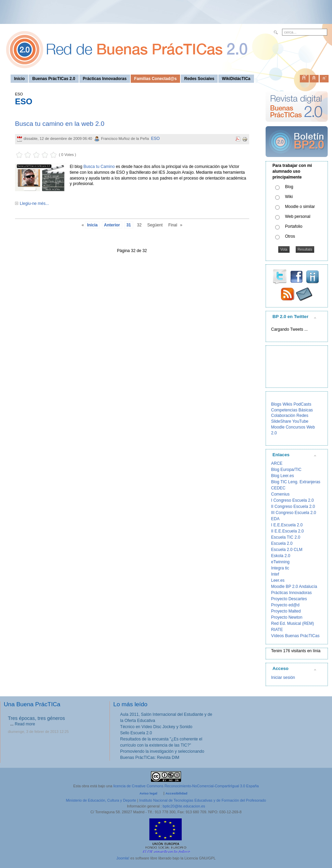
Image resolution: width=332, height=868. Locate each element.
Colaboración (283, 416)
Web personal (298, 216)
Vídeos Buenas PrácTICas (295, 636)
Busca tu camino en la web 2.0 (60, 124)
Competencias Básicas (292, 410)
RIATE (277, 630)
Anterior (112, 225)
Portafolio (294, 226)
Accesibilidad (176, 793)
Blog (289, 187)
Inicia (92, 225)
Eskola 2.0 (281, 556)
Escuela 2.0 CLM (287, 550)
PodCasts (302, 404)
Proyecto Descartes (289, 599)
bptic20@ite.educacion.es (184, 806)
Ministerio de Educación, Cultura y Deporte (101, 800)
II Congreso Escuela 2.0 (293, 507)
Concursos (296, 427)
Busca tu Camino (99, 167)
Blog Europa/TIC (286, 470)
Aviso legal (149, 793)
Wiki (289, 197)
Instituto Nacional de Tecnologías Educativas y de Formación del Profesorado (203, 800)
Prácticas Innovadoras (291, 593)
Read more (25, 724)
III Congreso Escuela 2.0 (293, 513)
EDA (275, 519)
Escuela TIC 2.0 (286, 537)
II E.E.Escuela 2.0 (287, 531)
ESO (155, 139)
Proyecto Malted (286, 611)
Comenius (280, 494)
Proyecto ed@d (285, 605)
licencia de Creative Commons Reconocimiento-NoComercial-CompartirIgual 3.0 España (186, 786)
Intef (275, 574)
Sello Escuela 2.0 (136, 733)
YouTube (300, 421)
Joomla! (123, 858)
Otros (290, 236)
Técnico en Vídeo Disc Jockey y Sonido (156, 727)
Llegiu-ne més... (34, 203)
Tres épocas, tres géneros (36, 718)
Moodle (278, 427)
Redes (302, 416)
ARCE (277, 463)
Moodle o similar (300, 207)
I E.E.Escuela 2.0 (287, 525)
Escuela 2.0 (282, 543)
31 (129, 225)
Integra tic (280, 568)
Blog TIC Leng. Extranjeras (296, 482)
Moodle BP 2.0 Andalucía (294, 587)
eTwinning (280, 562)
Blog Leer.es (283, 476)
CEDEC (278, 488)
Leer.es (278, 580)
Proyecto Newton (287, 617)
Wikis (287, 404)
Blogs (276, 404)
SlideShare (281, 421)
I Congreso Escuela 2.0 (292, 500)
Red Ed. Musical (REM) (292, 623)
